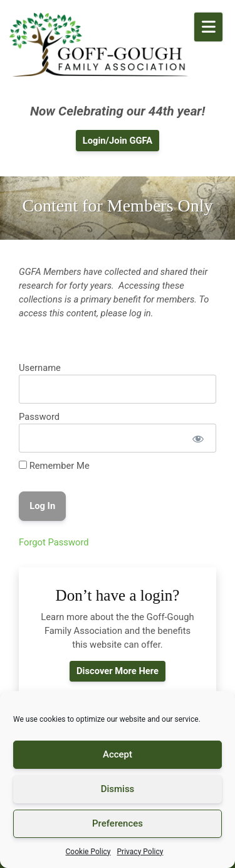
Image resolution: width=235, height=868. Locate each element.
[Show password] (197, 438)
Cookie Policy (88, 852)
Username (40, 368)
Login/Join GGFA (118, 141)
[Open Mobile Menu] (208, 27)
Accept (118, 754)
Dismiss (118, 789)
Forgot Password (54, 542)
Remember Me (54, 466)
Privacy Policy (140, 852)
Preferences (118, 823)
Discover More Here (118, 671)
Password (39, 417)
